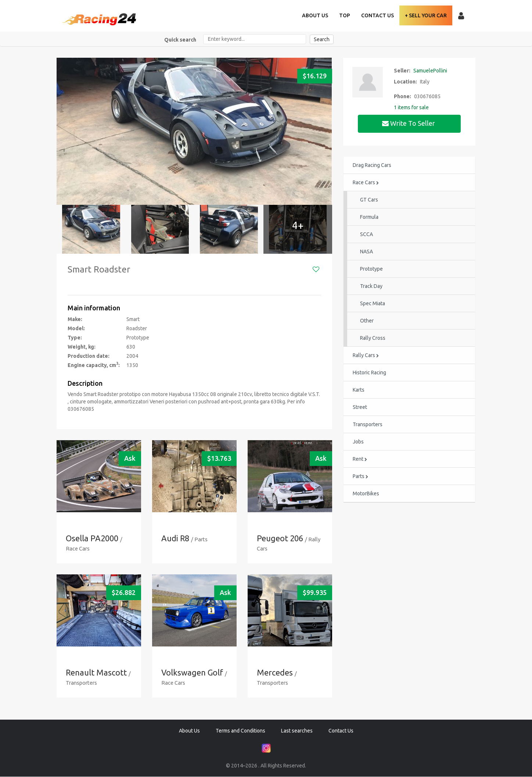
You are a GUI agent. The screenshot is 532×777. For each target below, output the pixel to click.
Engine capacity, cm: (94, 365)
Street (360, 407)
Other (367, 321)
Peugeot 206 (280, 539)
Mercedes (275, 673)
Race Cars (366, 183)
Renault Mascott (96, 673)
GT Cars (369, 200)
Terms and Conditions (240, 731)
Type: (75, 338)
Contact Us (378, 15)
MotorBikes (366, 494)
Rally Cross (373, 338)
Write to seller (409, 123)
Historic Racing (369, 373)
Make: (75, 319)
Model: (76, 328)
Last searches (297, 731)
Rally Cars (366, 356)
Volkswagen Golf (192, 673)
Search (322, 39)
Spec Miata (373, 304)
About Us (315, 15)
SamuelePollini (430, 71)
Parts (360, 477)
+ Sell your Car (426, 15)
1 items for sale (411, 107)
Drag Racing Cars (372, 165)
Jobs (358, 442)
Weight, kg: (82, 347)
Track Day (371, 286)
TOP (345, 15)
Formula (369, 217)
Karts (359, 390)
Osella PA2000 (92, 539)
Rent (360, 459)
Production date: (89, 356)
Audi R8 (175, 539)
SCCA (366, 235)
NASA (366, 252)
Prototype (371, 269)
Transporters (368, 425)
